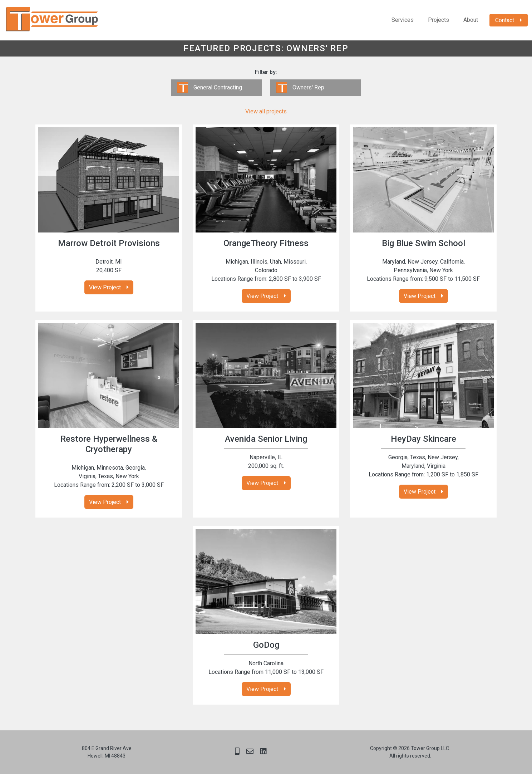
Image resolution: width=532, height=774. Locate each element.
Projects (439, 20)
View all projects (266, 111)
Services (403, 20)
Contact (505, 20)
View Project (105, 287)
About (471, 20)
